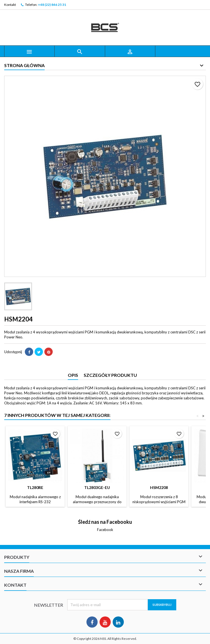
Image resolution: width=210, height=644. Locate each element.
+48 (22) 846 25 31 (52, 5)
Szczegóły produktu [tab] (110, 375)
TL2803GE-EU (97, 487)
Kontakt (10, 5)
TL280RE (35, 487)
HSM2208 (159, 487)
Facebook (105, 530)
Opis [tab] (73, 375)
